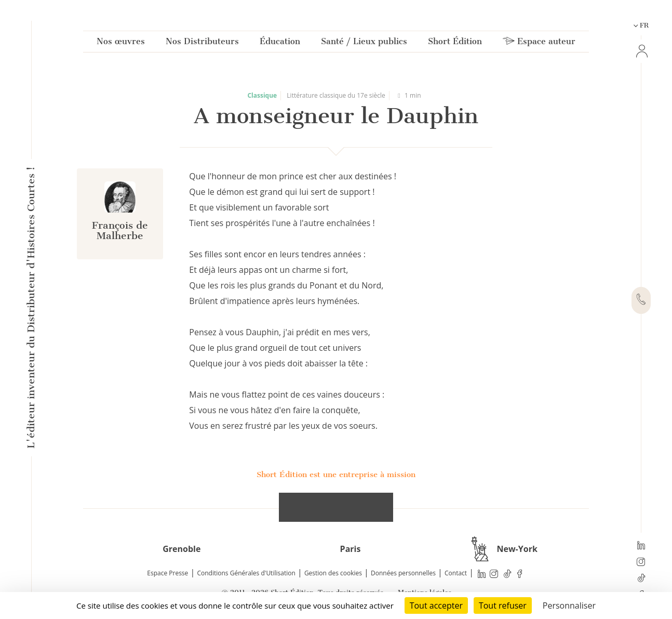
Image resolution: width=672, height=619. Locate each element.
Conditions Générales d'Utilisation (246, 573)
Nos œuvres (121, 43)
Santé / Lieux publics (364, 43)
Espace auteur (539, 43)
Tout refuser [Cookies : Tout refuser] (503, 605)
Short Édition (455, 43)
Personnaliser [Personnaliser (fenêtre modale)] (569, 605)
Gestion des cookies (333, 573)
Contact (456, 573)
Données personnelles (403, 573)
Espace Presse (167, 573)
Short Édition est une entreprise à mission (336, 475)
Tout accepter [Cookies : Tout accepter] (436, 605)
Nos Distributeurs (202, 43)
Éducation (280, 43)
